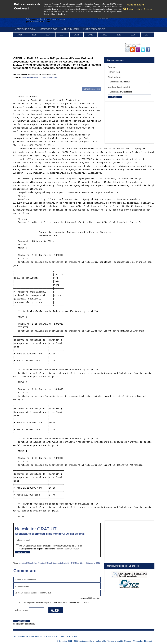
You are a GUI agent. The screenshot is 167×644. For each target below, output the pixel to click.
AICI (109, 12)
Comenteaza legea (92, 89)
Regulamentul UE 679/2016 (68, 549)
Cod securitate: (21, 610)
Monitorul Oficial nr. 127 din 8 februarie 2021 (40, 77)
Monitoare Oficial (25, 29)
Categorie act (49, 29)
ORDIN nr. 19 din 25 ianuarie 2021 (85, 563)
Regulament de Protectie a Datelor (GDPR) (98, 4)
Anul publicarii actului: (119, 87)
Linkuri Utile (101, 641)
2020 (105, 35)
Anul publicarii (70, 29)
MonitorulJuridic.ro (86, 641)
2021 (91, 35)
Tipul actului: (115, 77)
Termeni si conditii (115, 641)
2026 (20, 35)
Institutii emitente (94, 29)
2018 (133, 35)
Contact (148, 641)
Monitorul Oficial (26, 563)
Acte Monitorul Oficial (43, 563)
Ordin (55, 563)
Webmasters (138, 641)
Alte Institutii (64, 563)
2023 (62, 35)
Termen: (112, 67)
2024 (48, 35)
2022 (76, 35)
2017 (147, 35)
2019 (119, 35)
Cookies (128, 641)
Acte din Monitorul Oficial (28, 636)
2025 (34, 35)
